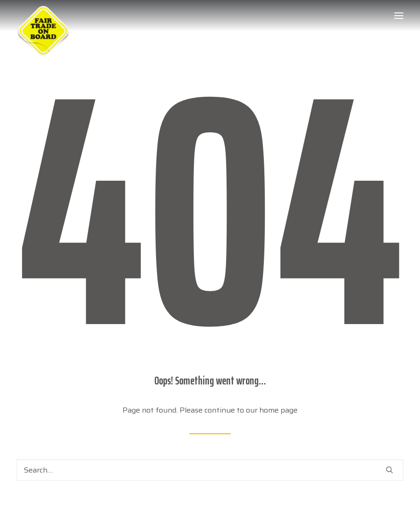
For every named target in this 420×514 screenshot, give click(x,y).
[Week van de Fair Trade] (43, 16)
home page (278, 410)
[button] (399, 16)
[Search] (210, 470)
